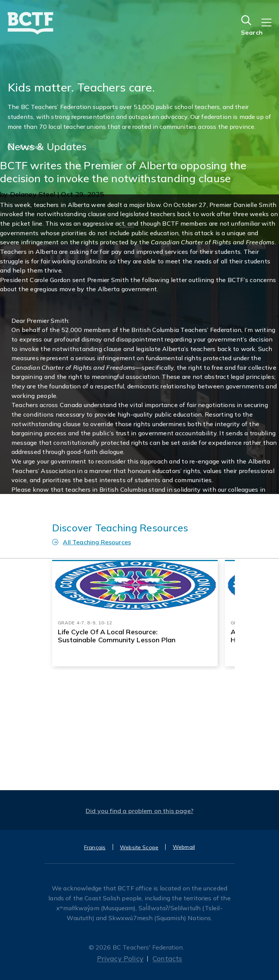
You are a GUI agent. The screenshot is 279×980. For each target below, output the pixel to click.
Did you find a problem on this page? (139, 811)
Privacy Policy (120, 958)
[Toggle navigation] (270, 28)
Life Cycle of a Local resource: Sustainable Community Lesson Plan (117, 636)
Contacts (167, 958)
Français (95, 847)
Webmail (184, 847)
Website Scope (139, 847)
